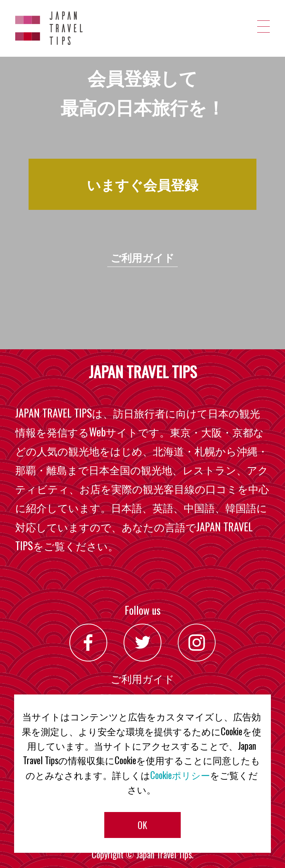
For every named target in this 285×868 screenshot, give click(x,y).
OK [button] (142, 825)
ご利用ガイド (142, 257)
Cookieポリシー (180, 775)
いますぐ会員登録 (142, 184)
